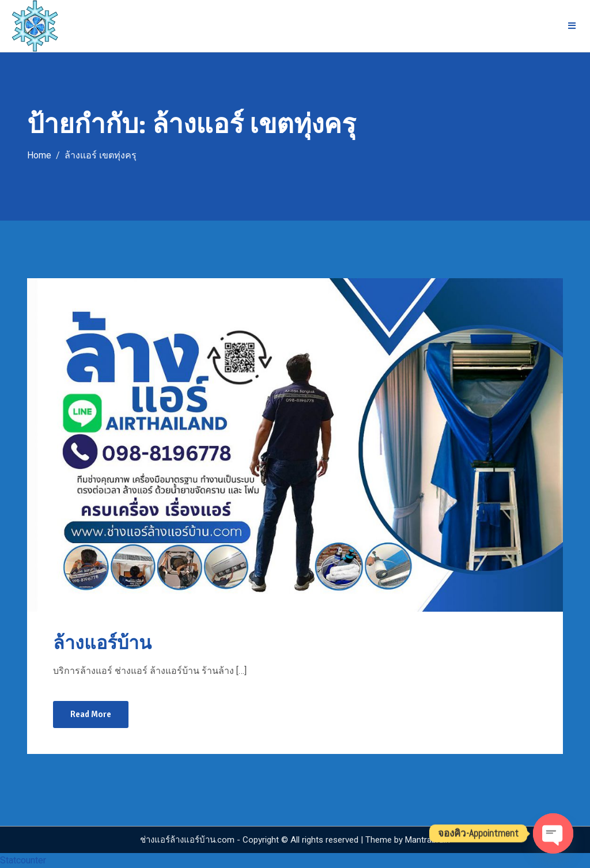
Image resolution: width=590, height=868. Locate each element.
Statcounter (23, 860)
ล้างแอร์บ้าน (102, 643)
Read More (91, 714)
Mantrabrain (428, 840)
